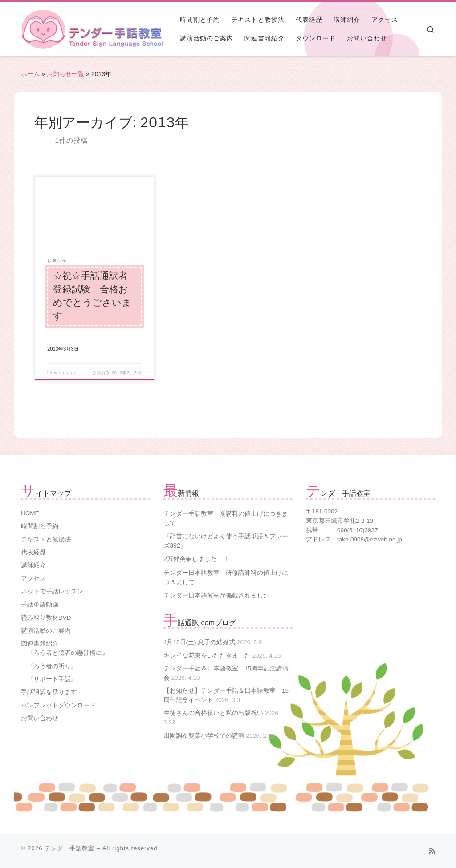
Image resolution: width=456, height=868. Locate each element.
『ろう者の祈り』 (52, 666)
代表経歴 (33, 552)
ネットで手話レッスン (52, 591)
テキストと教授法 (46, 539)
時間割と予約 (40, 526)
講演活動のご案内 (46, 631)
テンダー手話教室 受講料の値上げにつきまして (226, 518)
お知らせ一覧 (65, 74)
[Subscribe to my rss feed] (432, 851)
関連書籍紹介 (40, 644)
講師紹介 (33, 565)
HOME (30, 513)
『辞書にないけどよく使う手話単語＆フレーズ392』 (226, 541)
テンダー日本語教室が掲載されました (216, 595)
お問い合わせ (40, 718)
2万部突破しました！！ (196, 559)
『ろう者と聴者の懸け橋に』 (68, 653)
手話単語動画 (40, 604)
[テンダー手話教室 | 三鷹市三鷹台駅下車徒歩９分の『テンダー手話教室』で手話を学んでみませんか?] (43, 28)
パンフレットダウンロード (58, 705)
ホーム (30, 74)
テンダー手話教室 (69, 848)
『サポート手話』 (52, 679)
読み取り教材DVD (46, 618)
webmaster (67, 373)
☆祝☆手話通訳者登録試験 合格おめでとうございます (92, 296)
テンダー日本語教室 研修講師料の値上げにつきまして (226, 577)
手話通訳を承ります (49, 692)
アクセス (33, 579)
